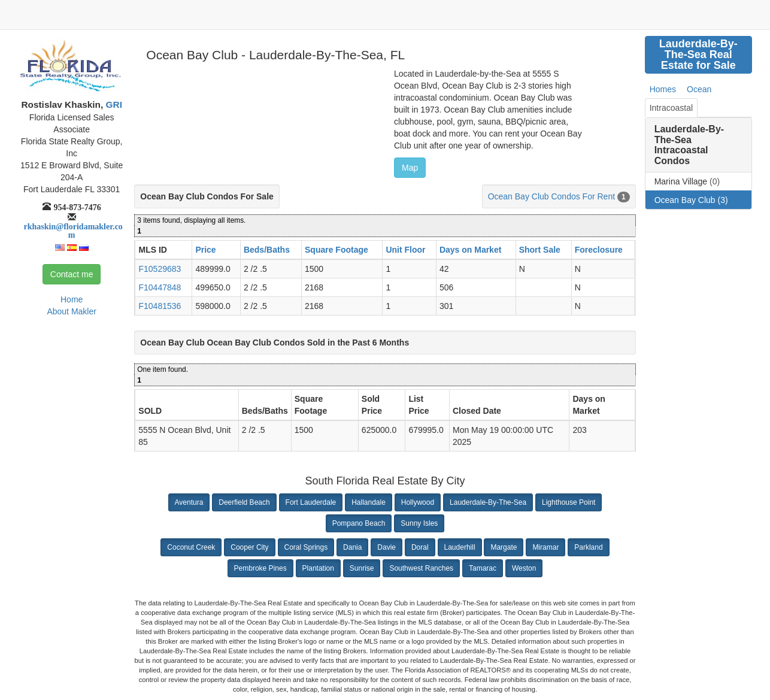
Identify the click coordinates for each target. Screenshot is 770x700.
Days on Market (470, 250)
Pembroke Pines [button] (260, 568)
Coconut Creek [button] (191, 547)
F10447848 (160, 287)
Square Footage (337, 250)
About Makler (71, 311)
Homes (663, 89)
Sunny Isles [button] (419, 523)
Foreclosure (599, 250)
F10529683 (160, 269)
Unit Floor (405, 250)
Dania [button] (352, 547)
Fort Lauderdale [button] (311, 502)
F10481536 (160, 306)
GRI (113, 104)
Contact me (72, 274)
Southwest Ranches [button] (421, 568)
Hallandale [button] (369, 502)
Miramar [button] (545, 547)
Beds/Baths (267, 250)
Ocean (699, 89)
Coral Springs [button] (306, 547)
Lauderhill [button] (460, 547)
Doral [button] (420, 547)
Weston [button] (524, 568)
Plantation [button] (318, 568)
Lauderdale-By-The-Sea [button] (488, 502)
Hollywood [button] (418, 502)
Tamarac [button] (483, 568)
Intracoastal (671, 108)
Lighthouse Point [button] (569, 502)
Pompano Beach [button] (359, 523)
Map (410, 168)
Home (72, 299)
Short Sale (540, 250)
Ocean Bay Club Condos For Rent (551, 196)
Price (205, 250)
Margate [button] (504, 547)
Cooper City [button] (249, 547)
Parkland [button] (588, 547)
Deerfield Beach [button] (244, 502)
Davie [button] (386, 547)
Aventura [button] (189, 502)
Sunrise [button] (362, 568)
